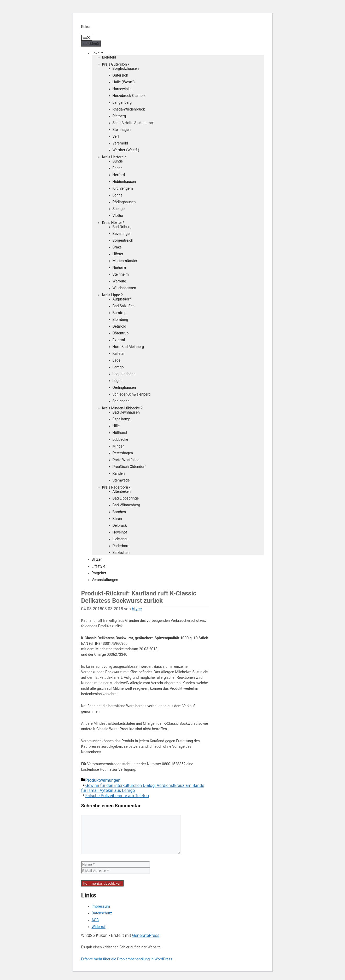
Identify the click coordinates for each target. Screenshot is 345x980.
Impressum (101, 906)
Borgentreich (123, 240)
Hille (116, 426)
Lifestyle (98, 566)
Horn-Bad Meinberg (128, 347)
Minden (119, 446)
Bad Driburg (122, 227)
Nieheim (119, 268)
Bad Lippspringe (126, 498)
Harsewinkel (122, 89)
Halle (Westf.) (124, 82)
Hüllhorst (120, 433)
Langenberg (122, 102)
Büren (117, 519)
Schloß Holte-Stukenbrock (134, 123)
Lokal (98, 53)
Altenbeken (122, 491)
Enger (117, 168)
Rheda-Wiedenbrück (129, 109)
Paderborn (121, 546)
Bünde (118, 161)
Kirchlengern (123, 188)
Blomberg (120, 320)
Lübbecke (120, 439)
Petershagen (123, 453)
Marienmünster (125, 261)
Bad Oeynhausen (126, 412)
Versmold (120, 143)
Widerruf (99, 927)
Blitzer (97, 559)
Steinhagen (122, 130)
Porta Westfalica (126, 460)
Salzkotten (121, 553)
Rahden (119, 473)
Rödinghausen (124, 202)
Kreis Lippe (113, 295)
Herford (119, 175)
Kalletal (119, 353)
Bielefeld (109, 57)
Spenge (119, 209)
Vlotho (118, 216)
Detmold (119, 326)
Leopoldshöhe (124, 374)
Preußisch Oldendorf (129, 467)
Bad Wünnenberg (126, 505)
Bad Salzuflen (124, 306)
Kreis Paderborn (117, 487)
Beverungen (122, 234)
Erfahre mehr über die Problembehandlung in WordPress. (127, 959)
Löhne (118, 195)
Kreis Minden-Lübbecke (123, 408)
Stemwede (121, 480)
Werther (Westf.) (126, 150)
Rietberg (119, 116)
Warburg (119, 281)
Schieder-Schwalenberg (132, 394)
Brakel (118, 247)
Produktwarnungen (103, 780)
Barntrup (120, 313)
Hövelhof (120, 532)
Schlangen (121, 401)
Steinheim (121, 274)
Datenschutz (102, 913)
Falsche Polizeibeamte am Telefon (117, 796)
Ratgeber (99, 573)
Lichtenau (121, 539)
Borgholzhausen (126, 68)
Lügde (118, 381)
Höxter (118, 254)
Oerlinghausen (124, 387)
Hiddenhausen (124, 182)
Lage (116, 360)
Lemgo (118, 367)
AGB (95, 920)
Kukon (86, 27)
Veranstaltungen (105, 580)
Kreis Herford (115, 157)
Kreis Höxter (114, 223)
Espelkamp (122, 419)
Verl (116, 136)
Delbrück (120, 525)
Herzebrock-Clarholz (129, 96)
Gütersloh (120, 75)
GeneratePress (146, 935)
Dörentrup (121, 333)
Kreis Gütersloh (116, 64)
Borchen (119, 512)
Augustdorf (122, 299)
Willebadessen (124, 288)
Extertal (119, 340)
